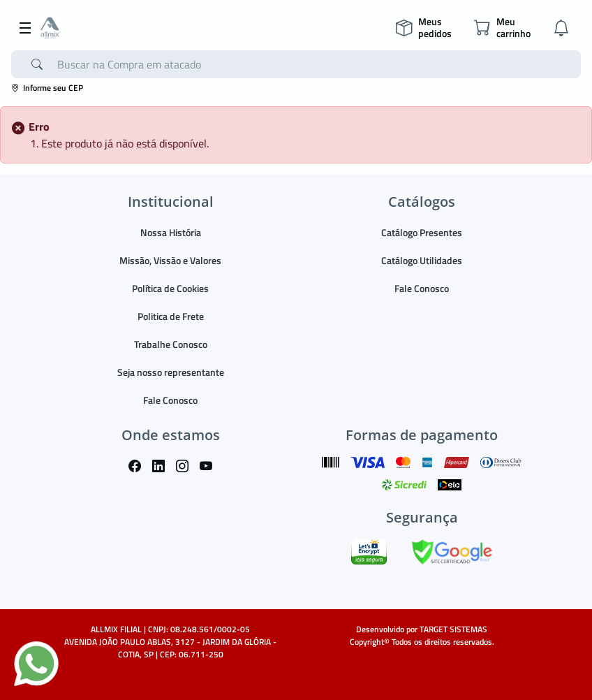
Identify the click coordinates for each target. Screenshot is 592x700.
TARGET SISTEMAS (453, 629)
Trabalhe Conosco (171, 344)
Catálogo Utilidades (422, 260)
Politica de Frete (171, 316)
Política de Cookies (170, 288)
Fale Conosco (170, 400)
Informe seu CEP (47, 88)
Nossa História (171, 232)
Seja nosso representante (171, 372)
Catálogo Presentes (422, 232)
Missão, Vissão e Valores (170, 260)
